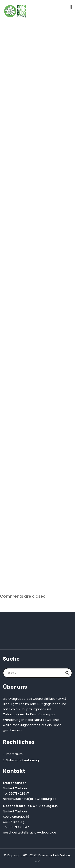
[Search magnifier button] (67, 673)
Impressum (14, 754)
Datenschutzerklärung (22, 760)
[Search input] (36, 673)
